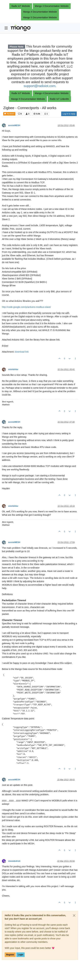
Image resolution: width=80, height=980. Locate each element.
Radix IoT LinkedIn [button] (59, 99)
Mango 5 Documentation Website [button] (40, 17)
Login (20, 955)
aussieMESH (14, 125)
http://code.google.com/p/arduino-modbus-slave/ (26, 307)
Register (10, 955)
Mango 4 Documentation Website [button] (40, 12)
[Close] (74, 915)
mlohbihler (13, 369)
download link (22, 352)
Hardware (9, 114)
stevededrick (14, 861)
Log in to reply (69, 114)
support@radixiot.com (40, 86)
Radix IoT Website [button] (21, 6)
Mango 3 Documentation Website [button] (52, 6)
